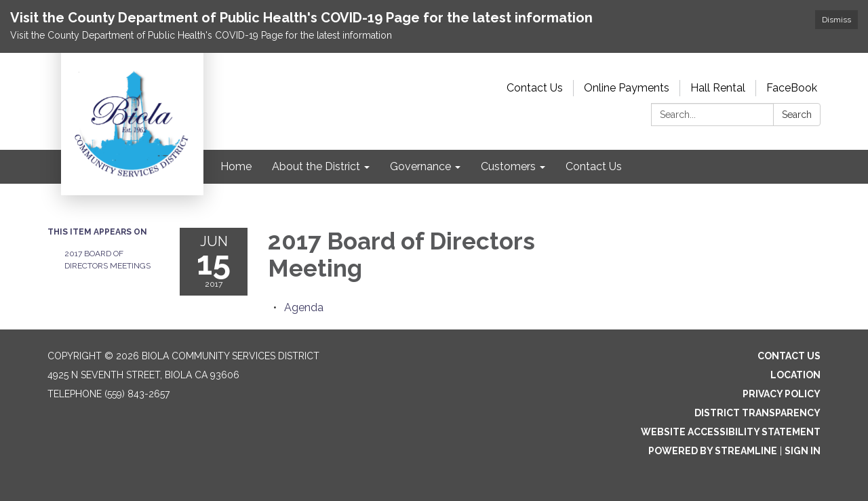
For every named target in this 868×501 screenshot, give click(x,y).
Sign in (803, 451)
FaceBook (792, 88)
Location (795, 375)
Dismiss (836, 20)
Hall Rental (718, 88)
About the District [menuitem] (316, 166)
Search (797, 115)
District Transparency (757, 413)
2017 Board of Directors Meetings (107, 260)
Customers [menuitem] (508, 166)
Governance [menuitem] (420, 166)
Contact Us (535, 88)
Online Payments (627, 88)
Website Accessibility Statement (731, 432)
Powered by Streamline (713, 451)
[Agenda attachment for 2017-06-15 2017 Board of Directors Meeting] (304, 307)
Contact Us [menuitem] (594, 166)
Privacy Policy (782, 394)
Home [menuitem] (236, 166)
